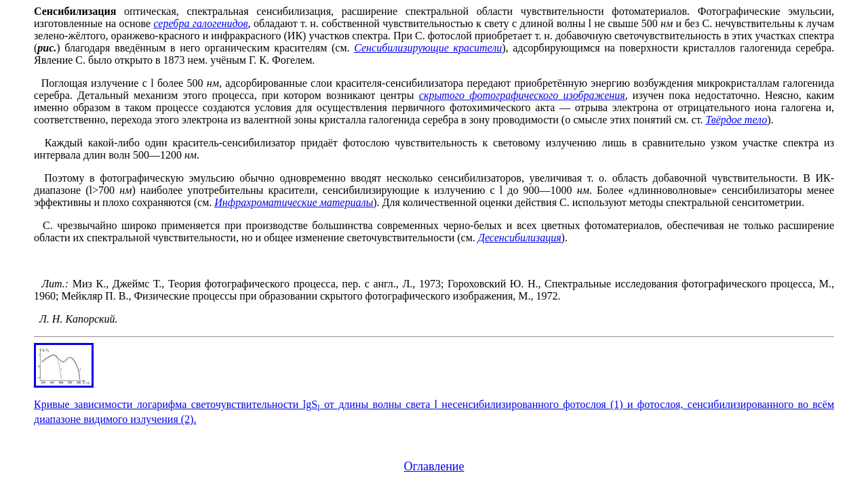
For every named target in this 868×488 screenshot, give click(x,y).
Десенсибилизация (520, 238)
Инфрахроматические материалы (294, 202)
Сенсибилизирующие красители (428, 48)
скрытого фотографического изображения (522, 95)
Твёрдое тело (737, 120)
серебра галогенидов (200, 23)
